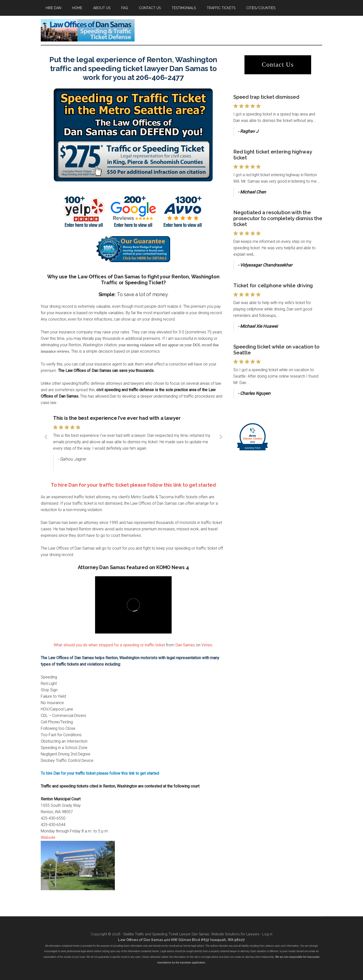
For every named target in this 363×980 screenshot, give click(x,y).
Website (48, 837)
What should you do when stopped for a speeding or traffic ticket (109, 645)
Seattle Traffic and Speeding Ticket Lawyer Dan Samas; (167, 934)
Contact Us (278, 65)
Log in (267, 934)
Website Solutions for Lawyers (235, 934)
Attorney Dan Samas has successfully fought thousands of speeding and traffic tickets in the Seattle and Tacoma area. (88, 30)
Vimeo (207, 645)
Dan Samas (185, 645)
